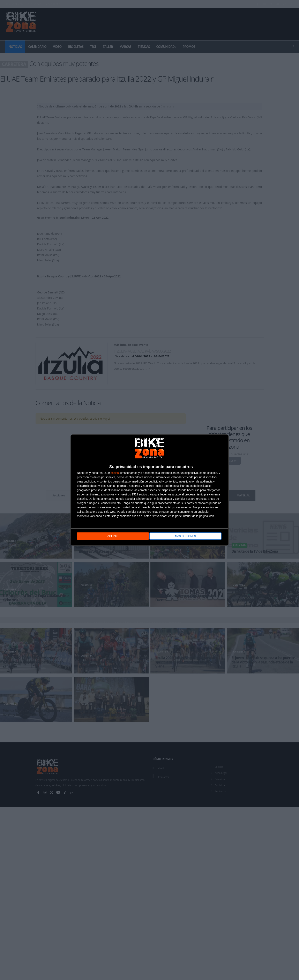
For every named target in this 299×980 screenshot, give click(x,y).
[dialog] (150, 490)
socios (115, 473)
